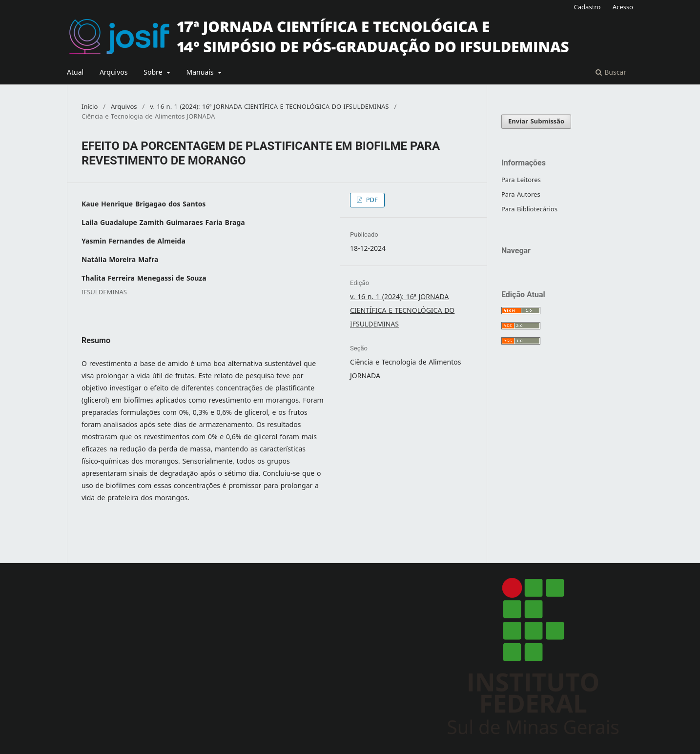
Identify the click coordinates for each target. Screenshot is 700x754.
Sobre (154, 72)
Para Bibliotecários (529, 209)
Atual (75, 72)
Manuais (201, 72)
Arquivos (114, 72)
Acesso (623, 7)
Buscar (611, 72)
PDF (371, 200)
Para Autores (521, 194)
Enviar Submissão (536, 121)
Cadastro (587, 7)
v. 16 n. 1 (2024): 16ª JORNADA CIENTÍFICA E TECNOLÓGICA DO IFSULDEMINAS (269, 107)
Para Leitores (521, 180)
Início (90, 107)
